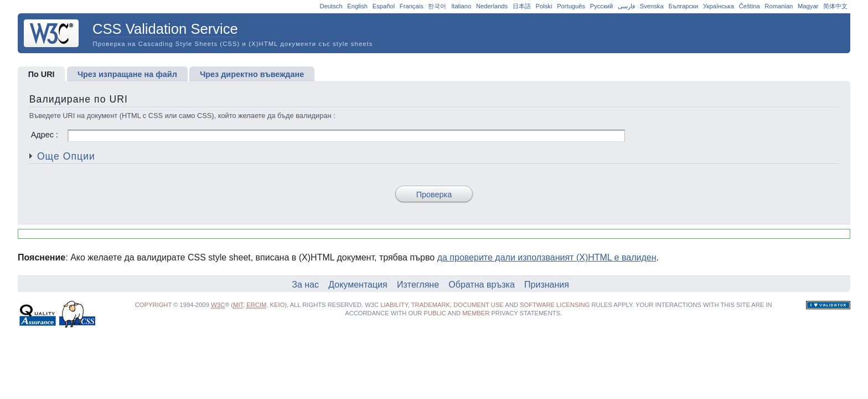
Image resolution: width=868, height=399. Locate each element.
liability (394, 305)
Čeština (750, 6)
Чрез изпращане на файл (127, 74)
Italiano (461, 6)
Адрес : (328, 135)
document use (479, 305)
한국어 (437, 6)
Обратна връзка (482, 285)
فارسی (626, 6)
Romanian (779, 6)
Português (571, 6)
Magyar (808, 6)
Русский (602, 6)
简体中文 (835, 6)
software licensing (555, 305)
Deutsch (331, 6)
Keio (278, 305)
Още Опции (66, 156)
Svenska (652, 6)
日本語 (522, 6)
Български (683, 6)
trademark (431, 305)
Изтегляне (418, 285)
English (357, 6)
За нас (305, 285)
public (435, 313)
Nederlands (492, 6)
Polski (544, 6)
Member (476, 313)
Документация (358, 285)
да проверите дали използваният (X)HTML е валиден (547, 257)
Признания (547, 285)
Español (384, 6)
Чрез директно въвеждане (252, 74)
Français (412, 6)
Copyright (153, 305)
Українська (719, 6)
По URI (42, 74)
